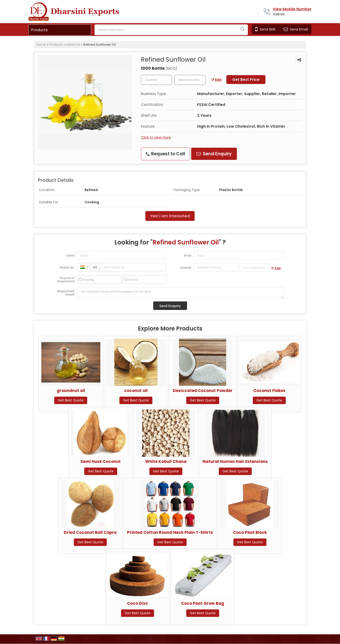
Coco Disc (138, 603)
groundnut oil (71, 391)
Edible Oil (73, 45)
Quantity (186, 268)
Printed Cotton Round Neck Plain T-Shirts (170, 532)
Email (188, 255)
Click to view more (156, 137)
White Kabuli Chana (166, 461)
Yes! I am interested (170, 216)
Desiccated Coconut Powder (203, 391)
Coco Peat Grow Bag (203, 603)
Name (71, 255)
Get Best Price (246, 80)
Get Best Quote (71, 400)
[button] (292, 9)
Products (39, 30)
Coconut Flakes (269, 391)
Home (41, 45)
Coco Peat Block (250, 532)
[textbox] (190, 80)
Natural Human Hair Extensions (235, 461)
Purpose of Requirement (66, 280)
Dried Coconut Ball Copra (90, 532)
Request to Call (166, 154)
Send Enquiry (214, 154)
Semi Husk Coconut (101, 461)
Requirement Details (66, 293)
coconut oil (136, 391)
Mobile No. (67, 268)
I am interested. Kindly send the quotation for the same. (180, 293)
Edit (216, 80)
